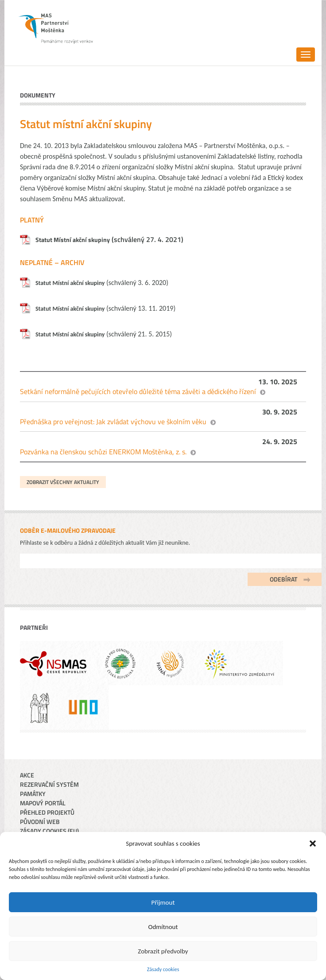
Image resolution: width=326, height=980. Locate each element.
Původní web (40, 822)
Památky (33, 794)
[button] (313, 843)
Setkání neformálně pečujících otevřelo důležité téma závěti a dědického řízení (138, 391)
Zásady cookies (163, 969)
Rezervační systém (49, 784)
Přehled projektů (47, 812)
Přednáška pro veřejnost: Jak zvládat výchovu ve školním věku (113, 422)
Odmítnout (163, 927)
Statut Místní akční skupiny (73, 240)
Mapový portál (43, 803)
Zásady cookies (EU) (49, 831)
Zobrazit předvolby (163, 951)
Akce (27, 775)
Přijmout (163, 902)
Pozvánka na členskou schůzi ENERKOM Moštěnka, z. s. (103, 452)
